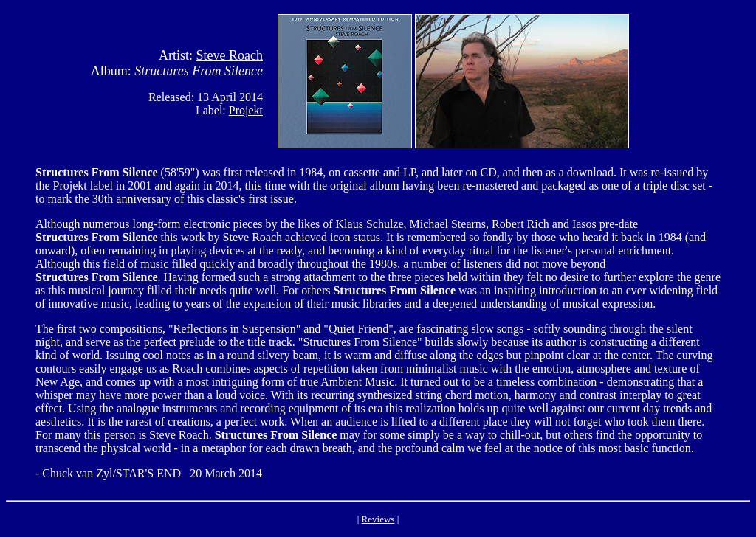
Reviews (378, 519)
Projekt (246, 110)
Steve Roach (230, 55)
